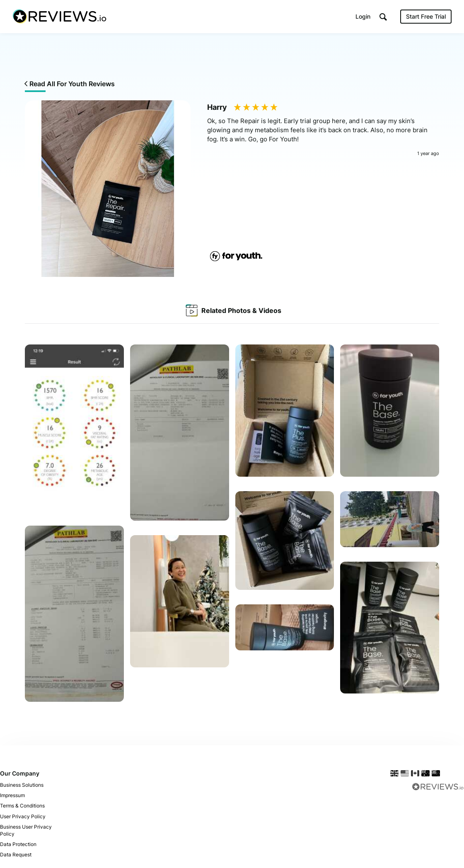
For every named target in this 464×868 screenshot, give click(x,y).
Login (363, 16)
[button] (383, 17)
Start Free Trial (426, 16)
